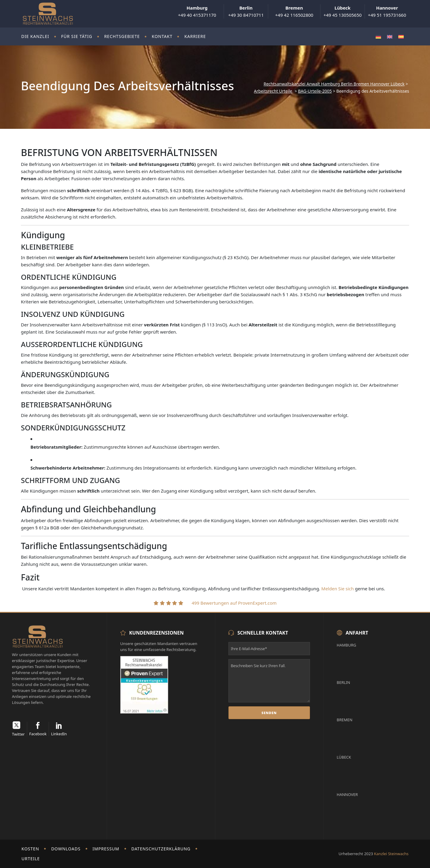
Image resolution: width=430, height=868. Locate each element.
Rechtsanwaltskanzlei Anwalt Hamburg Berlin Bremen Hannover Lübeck (334, 84)
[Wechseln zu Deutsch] (378, 37)
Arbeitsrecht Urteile (273, 91)
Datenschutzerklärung (161, 849)
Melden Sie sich (338, 589)
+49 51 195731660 (387, 11)
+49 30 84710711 (246, 11)
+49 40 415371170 (197, 11)
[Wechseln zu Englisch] (390, 37)
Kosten (30, 849)
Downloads (66, 849)
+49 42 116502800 (294, 11)
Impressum (106, 849)
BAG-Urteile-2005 (315, 91)
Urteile (31, 859)
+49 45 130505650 (343, 11)
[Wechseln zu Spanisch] (401, 37)
